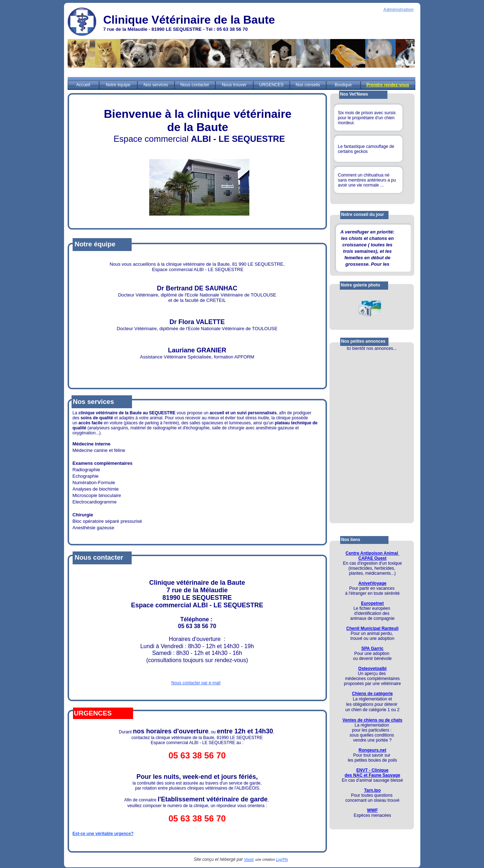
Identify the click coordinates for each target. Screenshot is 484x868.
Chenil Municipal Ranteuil (372, 628)
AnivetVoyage (372, 583)
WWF (372, 810)
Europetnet (372, 603)
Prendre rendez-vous (388, 85)
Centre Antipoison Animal (372, 553)
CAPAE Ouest (372, 558)
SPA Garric (372, 648)
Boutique (343, 85)
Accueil (83, 85)
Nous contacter (195, 85)
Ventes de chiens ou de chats (372, 720)
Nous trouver (234, 85)
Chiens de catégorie (372, 694)
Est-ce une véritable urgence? (103, 834)
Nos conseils (308, 85)
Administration (399, 10)
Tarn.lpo (372, 790)
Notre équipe (118, 85)
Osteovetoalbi (372, 669)
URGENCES (271, 85)
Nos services (156, 85)
